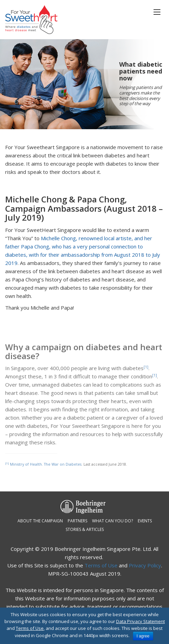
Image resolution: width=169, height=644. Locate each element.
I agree (143, 636)
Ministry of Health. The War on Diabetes (46, 464)
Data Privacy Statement (140, 621)
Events (145, 521)
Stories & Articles (85, 529)
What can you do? (112, 521)
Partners (77, 521)
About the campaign (40, 521)
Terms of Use (101, 565)
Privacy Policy (145, 565)
